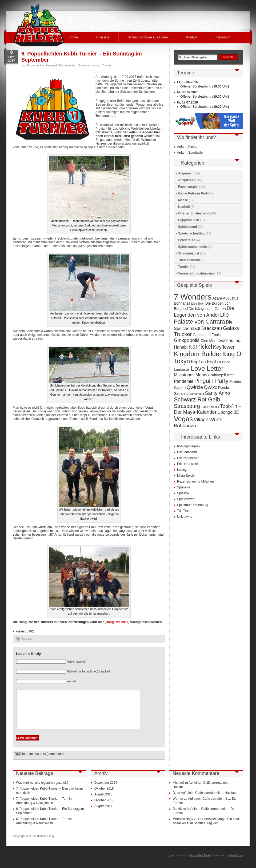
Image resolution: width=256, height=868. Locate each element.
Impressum (223, 37)
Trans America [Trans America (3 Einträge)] (210, 407)
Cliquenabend (187, 452)
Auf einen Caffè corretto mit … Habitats (209, 801)
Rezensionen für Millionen (195, 481)
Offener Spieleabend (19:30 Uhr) (205, 86)
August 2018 (103, 802)
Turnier (107, 65)
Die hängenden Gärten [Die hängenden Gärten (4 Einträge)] (207, 309)
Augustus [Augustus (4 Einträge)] (231, 298)
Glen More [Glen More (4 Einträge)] (209, 341)
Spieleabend (188, 227)
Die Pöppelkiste (188, 458)
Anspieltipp (187, 180)
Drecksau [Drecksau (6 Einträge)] (212, 328)
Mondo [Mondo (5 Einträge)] (202, 375)
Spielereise (187, 240)
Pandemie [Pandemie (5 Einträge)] (184, 381)
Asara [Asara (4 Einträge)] (217, 298)
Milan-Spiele (186, 476)
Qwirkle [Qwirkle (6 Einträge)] (195, 387)
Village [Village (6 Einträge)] (201, 419)
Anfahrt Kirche (187, 147)
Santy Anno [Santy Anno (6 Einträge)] (217, 393)
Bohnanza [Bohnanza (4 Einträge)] (182, 303)
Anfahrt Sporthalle (190, 153)
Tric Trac (183, 511)
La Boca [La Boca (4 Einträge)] (224, 362)
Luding (182, 470)
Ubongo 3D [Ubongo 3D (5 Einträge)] (228, 412)
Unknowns (185, 517)
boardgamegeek (189, 446)
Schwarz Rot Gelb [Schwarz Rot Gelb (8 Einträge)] (197, 399)
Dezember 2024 (106, 791)
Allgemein (186, 173)
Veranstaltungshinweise (196, 273)
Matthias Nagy (183, 827)
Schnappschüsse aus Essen (148, 37)
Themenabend (189, 260)
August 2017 (103, 814)
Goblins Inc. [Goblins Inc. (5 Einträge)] (230, 340)
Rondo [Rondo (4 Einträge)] (224, 388)
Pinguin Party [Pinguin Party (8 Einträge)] (211, 381)
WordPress (236, 863)
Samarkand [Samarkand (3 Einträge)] (197, 394)
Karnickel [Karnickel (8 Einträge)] (200, 347)
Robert (31, 65)
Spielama (184, 487)
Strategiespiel (189, 253)
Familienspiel (48, 65)
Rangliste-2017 (117, 622)
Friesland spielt (188, 464)
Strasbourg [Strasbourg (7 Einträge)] (187, 406)
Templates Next (200, 863)
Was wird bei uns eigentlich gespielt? (42, 791)
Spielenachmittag (89, 65)
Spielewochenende (193, 247)
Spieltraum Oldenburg (193, 505)
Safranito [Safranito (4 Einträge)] (181, 394)
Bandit (177, 817)
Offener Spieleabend (194, 213)
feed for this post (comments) (39, 762)
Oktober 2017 (104, 808)
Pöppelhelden (67, 65)
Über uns (103, 37)
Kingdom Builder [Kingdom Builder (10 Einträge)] (198, 354)
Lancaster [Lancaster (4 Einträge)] (182, 370)
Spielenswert (186, 499)
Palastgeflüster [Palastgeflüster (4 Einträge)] (222, 375)
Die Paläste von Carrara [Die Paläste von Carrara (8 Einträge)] (201, 318)
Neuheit (184, 207)
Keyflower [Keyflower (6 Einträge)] (224, 347)
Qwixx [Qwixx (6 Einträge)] (211, 387)
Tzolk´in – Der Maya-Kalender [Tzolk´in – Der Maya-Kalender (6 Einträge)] (208, 409)
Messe (183, 200)
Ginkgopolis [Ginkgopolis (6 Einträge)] (187, 340)
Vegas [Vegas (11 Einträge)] (183, 419)
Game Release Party (193, 193)
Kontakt (192, 37)
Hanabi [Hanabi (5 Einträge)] (181, 347)
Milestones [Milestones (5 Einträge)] (184, 375)
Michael (178, 791)
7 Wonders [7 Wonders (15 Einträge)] (193, 297)
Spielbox (183, 493)
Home (74, 37)
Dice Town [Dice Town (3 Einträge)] (198, 304)
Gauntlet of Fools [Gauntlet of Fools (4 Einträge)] (207, 335)
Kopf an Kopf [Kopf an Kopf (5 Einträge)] (203, 362)
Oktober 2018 (104, 797)
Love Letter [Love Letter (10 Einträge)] (207, 369)
